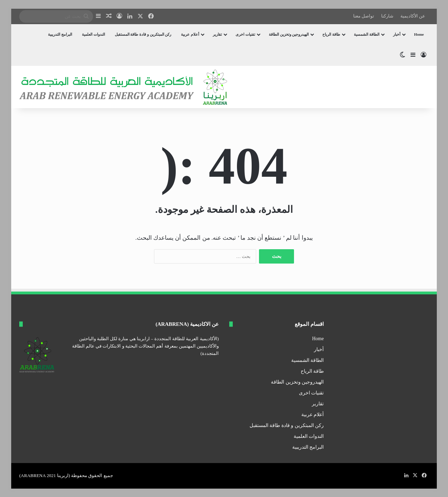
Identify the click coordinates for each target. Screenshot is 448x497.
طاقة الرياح (331, 34)
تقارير (217, 34)
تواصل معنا (364, 16)
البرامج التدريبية (60, 34)
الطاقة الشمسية (367, 34)
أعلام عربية (190, 34)
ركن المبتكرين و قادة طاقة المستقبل (143, 34)
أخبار (397, 34)
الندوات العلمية (93, 34)
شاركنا (387, 16)
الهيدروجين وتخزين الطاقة (289, 34)
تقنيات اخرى (245, 34)
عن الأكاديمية (413, 16)
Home (419, 34)
